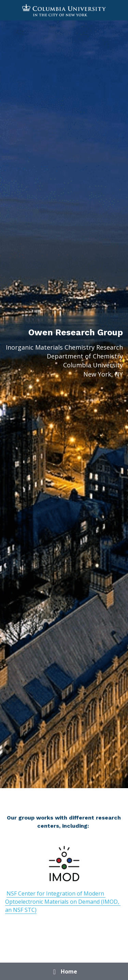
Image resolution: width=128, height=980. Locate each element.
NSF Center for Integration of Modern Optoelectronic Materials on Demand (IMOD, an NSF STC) (63, 902)
